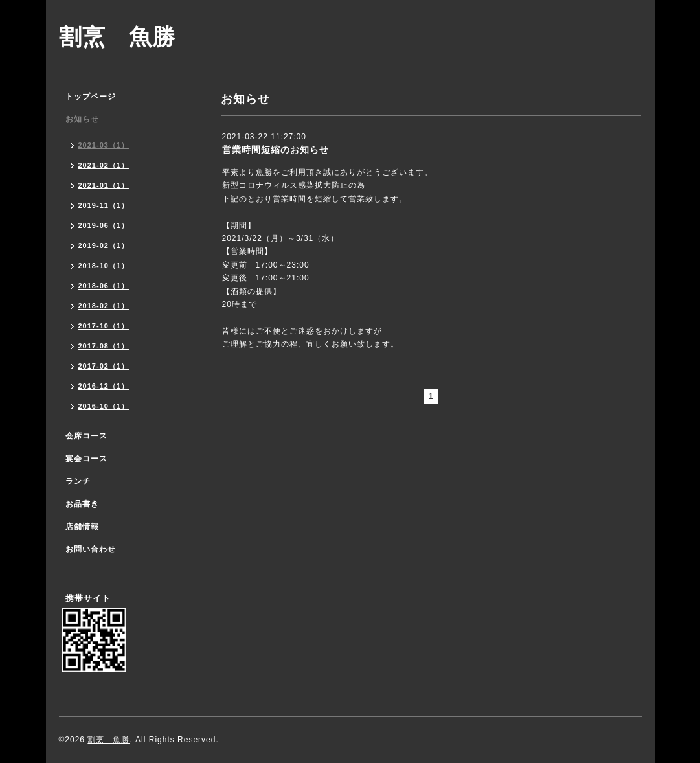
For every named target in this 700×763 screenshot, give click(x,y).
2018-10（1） (104, 266)
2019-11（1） (104, 205)
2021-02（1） (104, 165)
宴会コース (86, 459)
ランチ (78, 481)
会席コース (86, 436)
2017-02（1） (104, 366)
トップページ (91, 97)
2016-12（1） (104, 386)
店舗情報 (82, 527)
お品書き (82, 504)
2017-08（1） (104, 346)
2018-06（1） (104, 286)
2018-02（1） (104, 306)
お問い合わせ (91, 549)
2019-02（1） (104, 245)
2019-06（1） (104, 225)
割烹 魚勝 (117, 37)
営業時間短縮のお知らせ (276, 150)
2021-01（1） (104, 185)
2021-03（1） (104, 145)
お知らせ (82, 119)
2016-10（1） (104, 406)
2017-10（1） (104, 326)
